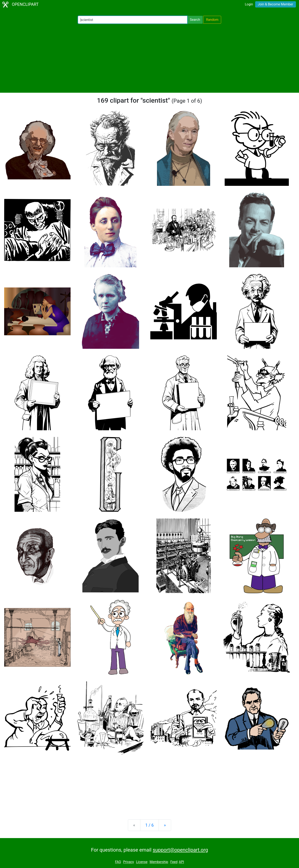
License (142, 862)
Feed (174, 862)
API (181, 862)
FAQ (118, 862)
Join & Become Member (276, 4)
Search (195, 20)
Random (212, 20)
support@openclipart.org (180, 850)
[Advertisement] (149, 58)
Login (249, 4)
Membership (159, 862)
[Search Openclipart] (133, 20)
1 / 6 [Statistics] (150, 825)
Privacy (129, 862)
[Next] (165, 825)
